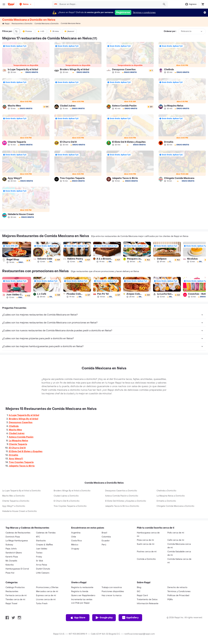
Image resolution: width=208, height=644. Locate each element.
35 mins (54, 31)
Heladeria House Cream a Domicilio (19, 511)
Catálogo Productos (15, 587)
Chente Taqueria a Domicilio (16, 501)
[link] (26, 58)
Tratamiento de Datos (147, 600)
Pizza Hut (10, 573)
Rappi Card (142, 595)
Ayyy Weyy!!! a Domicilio (14, 506)
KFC (38, 537)
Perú (104, 545)
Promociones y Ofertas (47, 587)
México (75, 545)
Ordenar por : (170, 31)
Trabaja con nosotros (112, 587)
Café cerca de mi (176, 540)
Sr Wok (40, 561)
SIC (139, 591)
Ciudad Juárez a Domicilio (66, 496)
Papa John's (11, 549)
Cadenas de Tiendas (46, 533)
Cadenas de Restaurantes (18, 533)
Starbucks (41, 541)
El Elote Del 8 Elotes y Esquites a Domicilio (126, 501)
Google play (104, 618)
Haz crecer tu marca (112, 595)
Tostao (39, 553)
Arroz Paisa (42, 565)
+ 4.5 (41, 31)
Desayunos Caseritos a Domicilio (121, 491)
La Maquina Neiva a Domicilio (171, 496)
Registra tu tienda (80, 591)
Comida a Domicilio (146, 559)
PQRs (170, 600)
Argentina (76, 533)
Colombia (106, 537)
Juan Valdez (42, 549)
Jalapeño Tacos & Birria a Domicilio (122, 506)
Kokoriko (10, 565)
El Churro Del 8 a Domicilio (67, 501)
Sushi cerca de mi (146, 544)
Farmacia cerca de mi (16, 595)
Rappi (6, 24)
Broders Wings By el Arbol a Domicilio (72, 491)
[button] (26, 4)
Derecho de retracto (177, 587)
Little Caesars (43, 573)
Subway (9, 545)
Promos (27, 31)
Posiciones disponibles (113, 591)
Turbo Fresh (42, 604)
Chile (74, 537)
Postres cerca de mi (147, 552)
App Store (78, 618)
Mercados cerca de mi (47, 591)
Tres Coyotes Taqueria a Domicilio (70, 506)
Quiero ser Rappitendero (83, 595)
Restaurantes (12, 591)
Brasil (104, 533)
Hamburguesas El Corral (17, 569)
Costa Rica (76, 541)
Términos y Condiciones (179, 591)
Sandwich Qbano (14, 553)
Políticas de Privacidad (178, 595)
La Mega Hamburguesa (17, 541)
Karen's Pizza (12, 557)
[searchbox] (109, 4)
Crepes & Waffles (45, 545)
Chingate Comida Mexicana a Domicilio (175, 506)
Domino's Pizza (13, 537)
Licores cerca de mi (46, 600)
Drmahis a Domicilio (166, 501)
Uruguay (75, 549)
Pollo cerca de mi (176, 533)
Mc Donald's (11, 561)
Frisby (39, 557)
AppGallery (130, 618)
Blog (139, 587)
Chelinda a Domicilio (166, 491)
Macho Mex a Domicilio (13, 496)
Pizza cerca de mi (145, 540)
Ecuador (106, 541)
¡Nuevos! (69, 31)
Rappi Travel (11, 604)
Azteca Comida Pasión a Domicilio (122, 496)
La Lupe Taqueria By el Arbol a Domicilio (21, 491)
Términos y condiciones (144, 13)
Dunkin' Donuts (43, 569)
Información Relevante (148, 604)
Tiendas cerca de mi (15, 600)
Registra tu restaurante (82, 587)
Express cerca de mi (46, 595)
